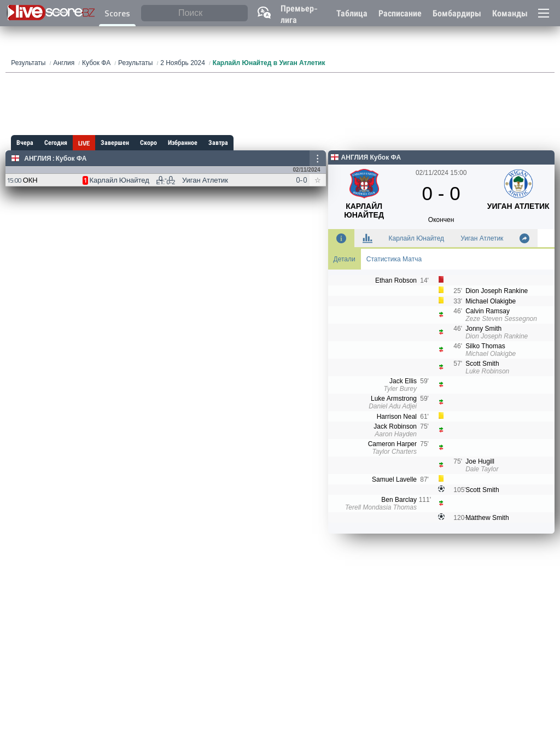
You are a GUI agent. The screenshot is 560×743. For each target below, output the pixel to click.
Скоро (148, 143)
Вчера (25, 143)
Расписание (400, 13)
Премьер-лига (299, 14)
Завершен (115, 143)
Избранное (183, 143)
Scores (117, 13)
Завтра (218, 143)
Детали (345, 259)
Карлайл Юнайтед (417, 238)
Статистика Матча (394, 259)
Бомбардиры (457, 13)
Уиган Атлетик (482, 238)
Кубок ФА (71, 159)
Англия (38, 159)
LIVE (84, 143)
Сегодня (56, 143)
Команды (510, 13)
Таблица (352, 13)
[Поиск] (194, 13)
